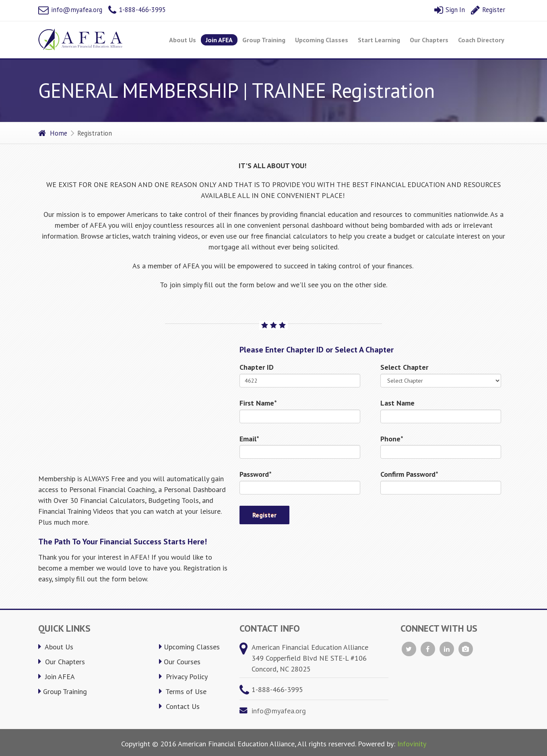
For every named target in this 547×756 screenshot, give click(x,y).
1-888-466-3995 (137, 10)
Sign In (450, 10)
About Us (183, 40)
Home (53, 133)
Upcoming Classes (322, 40)
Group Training (264, 40)
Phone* (392, 439)
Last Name (397, 403)
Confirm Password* (409, 474)
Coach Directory (481, 40)
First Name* (258, 403)
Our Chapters (429, 40)
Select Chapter (404, 367)
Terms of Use (183, 691)
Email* (249, 439)
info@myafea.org (70, 10)
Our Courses (180, 662)
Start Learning (379, 40)
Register (488, 10)
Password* (256, 474)
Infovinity (412, 744)
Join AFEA (219, 40)
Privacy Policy (183, 677)
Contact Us (179, 706)
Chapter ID (257, 367)
